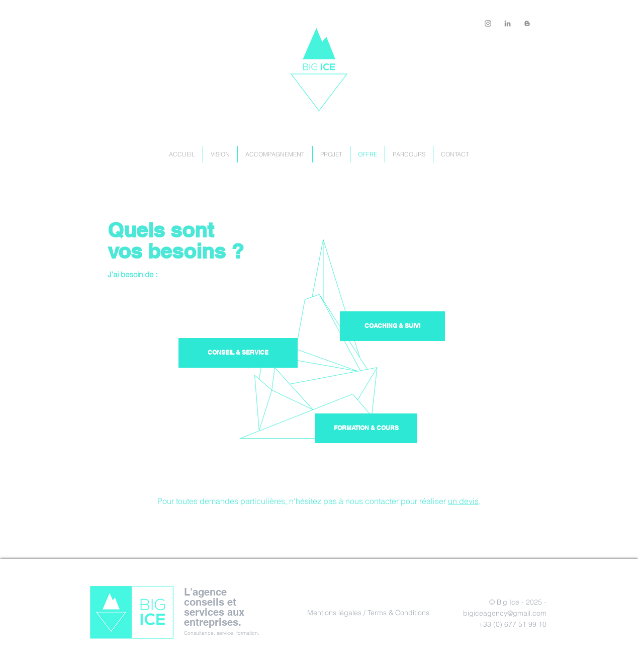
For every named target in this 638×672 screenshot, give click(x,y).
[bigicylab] (488, 23)
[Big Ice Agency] (508, 23)
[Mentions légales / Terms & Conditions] (368, 613)
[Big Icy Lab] (527, 23)
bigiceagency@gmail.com (505, 613)
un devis (463, 501)
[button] (366, 428)
